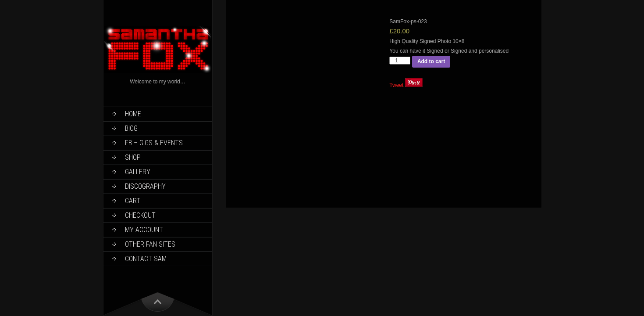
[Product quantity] (400, 61)
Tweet (396, 85)
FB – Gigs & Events (154, 143)
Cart (133, 201)
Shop (133, 157)
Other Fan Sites (150, 244)
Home (133, 114)
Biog (131, 128)
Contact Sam (146, 259)
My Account (144, 230)
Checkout (140, 215)
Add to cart (431, 61)
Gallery (138, 172)
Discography (145, 186)
